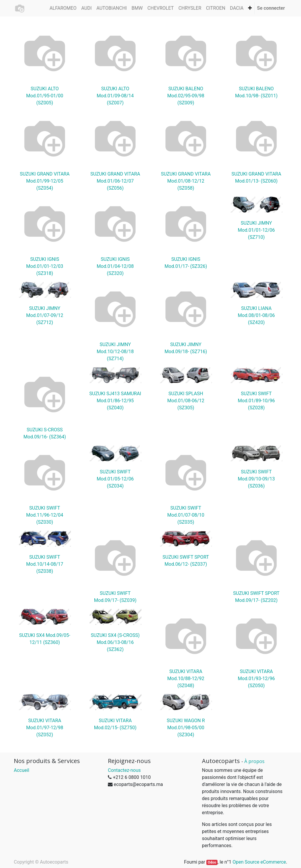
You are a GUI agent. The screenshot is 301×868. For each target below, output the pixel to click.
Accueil (21, 770)
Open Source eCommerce (259, 862)
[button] (250, 8)
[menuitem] (63, 8)
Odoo (212, 862)
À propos (254, 761)
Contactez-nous (124, 770)
